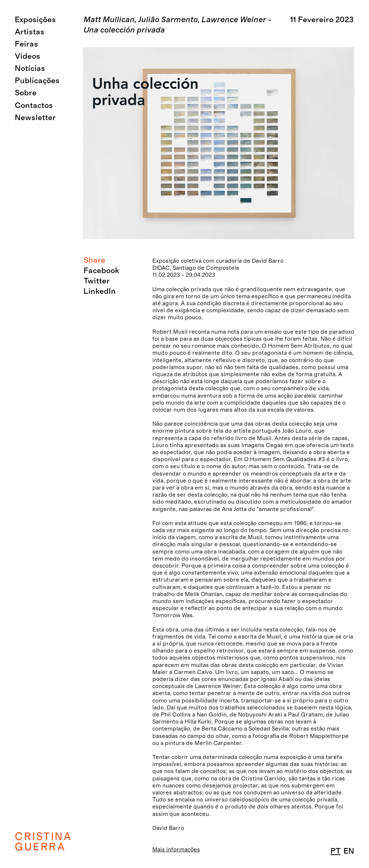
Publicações (37, 81)
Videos (28, 56)
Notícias (30, 69)
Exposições (35, 20)
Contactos (34, 105)
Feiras (26, 44)
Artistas (30, 32)
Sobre (26, 93)
